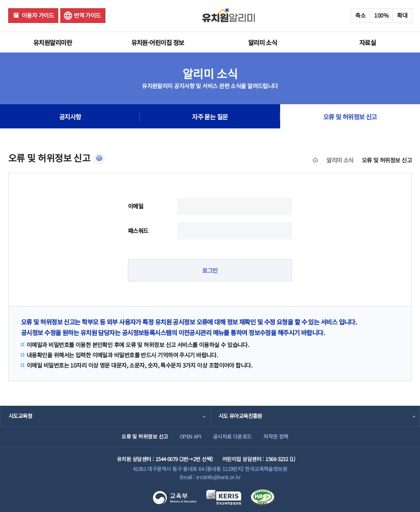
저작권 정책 (276, 436)
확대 (402, 15)
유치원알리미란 (52, 42)
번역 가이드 (87, 15)
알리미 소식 (263, 42)
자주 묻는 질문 (210, 117)
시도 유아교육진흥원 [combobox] (240, 416)
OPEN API (191, 436)
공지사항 (70, 117)
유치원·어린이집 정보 (158, 42)
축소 (360, 15)
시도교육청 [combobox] (20, 416)
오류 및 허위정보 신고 (350, 117)
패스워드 (138, 231)
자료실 (367, 42)
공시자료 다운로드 (232, 436)
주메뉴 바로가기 (0, 0)
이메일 (136, 206)
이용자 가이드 (38, 15)
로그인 (210, 270)
